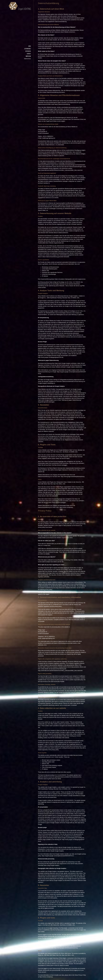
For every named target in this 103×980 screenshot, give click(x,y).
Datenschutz (27, 59)
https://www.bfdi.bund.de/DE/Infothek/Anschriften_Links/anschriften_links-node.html (60, 170)
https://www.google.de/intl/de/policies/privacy (73, 477)
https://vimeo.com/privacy (66, 507)
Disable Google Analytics (57, 851)
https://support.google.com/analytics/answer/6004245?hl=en (58, 856)
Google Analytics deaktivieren (74, 367)
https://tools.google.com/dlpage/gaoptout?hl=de (51, 357)
